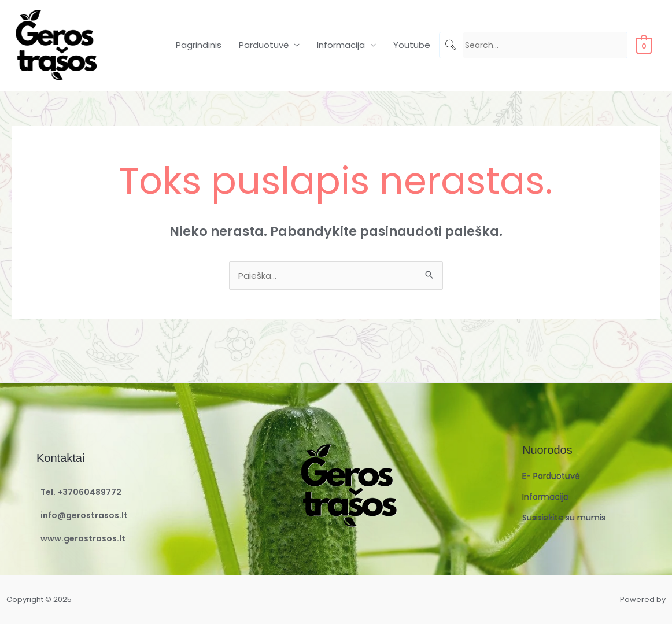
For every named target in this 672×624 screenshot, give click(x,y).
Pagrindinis (199, 45)
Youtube (412, 45)
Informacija (341, 45)
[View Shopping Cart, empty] (644, 45)
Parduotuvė (264, 45)
